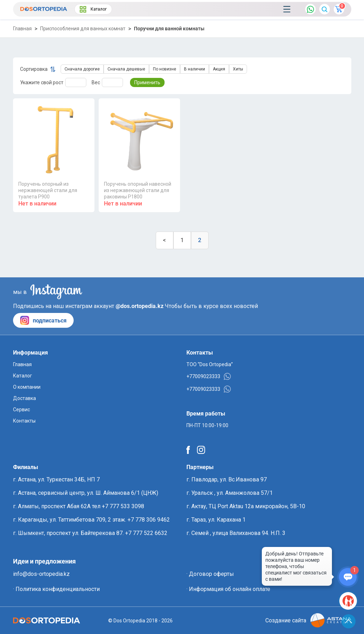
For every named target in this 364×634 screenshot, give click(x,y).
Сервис (21, 410)
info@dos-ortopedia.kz (41, 574)
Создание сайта (308, 620)
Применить (147, 82)
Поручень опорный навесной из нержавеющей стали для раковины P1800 (138, 190)
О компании (27, 387)
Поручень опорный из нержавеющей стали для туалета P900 (48, 190)
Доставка (24, 398)
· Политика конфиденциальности (56, 589)
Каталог (93, 9)
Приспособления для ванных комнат (83, 29)
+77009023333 (209, 376)
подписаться (43, 320)
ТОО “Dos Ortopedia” (210, 364)
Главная (22, 29)
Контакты (24, 421)
